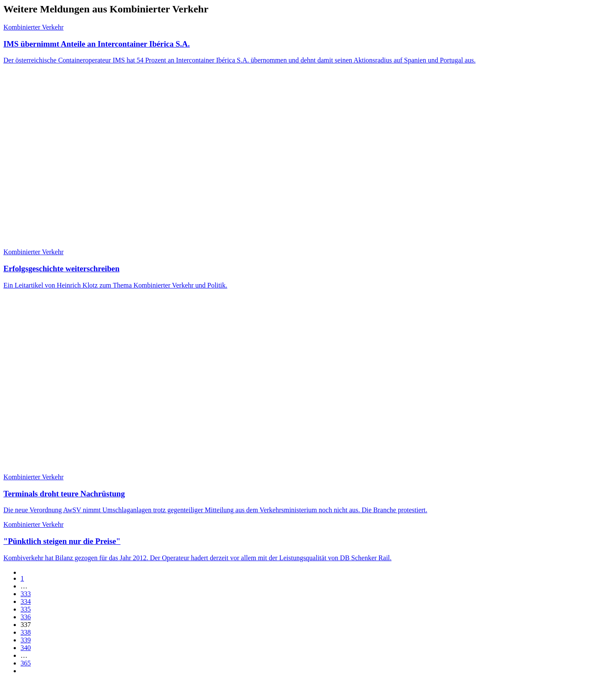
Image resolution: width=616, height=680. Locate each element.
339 (26, 640)
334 (26, 601)
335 (26, 609)
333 (26, 594)
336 (26, 617)
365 (26, 663)
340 (26, 648)
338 (26, 632)
